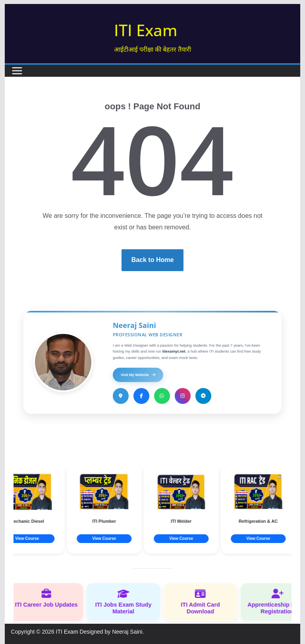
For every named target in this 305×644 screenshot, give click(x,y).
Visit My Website (138, 375)
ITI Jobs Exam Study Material (128, 602)
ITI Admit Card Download (205, 602)
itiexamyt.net (174, 351)
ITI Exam (146, 30)
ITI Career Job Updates (51, 598)
